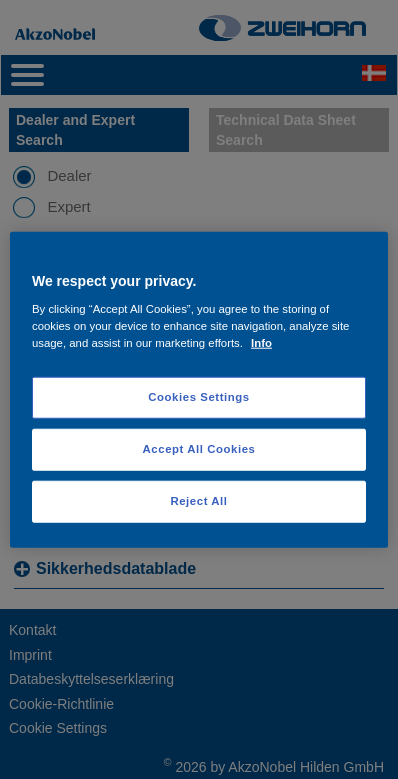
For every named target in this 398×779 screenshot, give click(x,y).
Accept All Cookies (199, 449)
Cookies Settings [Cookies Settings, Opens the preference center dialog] (198, 397)
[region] (199, 389)
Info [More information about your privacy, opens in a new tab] (261, 343)
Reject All (198, 501)
